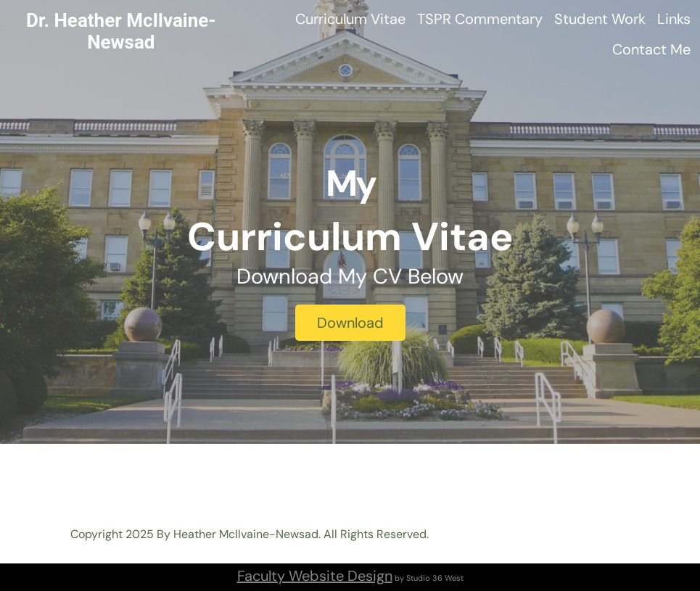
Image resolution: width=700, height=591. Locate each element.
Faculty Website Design (315, 576)
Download (350, 323)
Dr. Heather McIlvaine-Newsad (121, 31)
